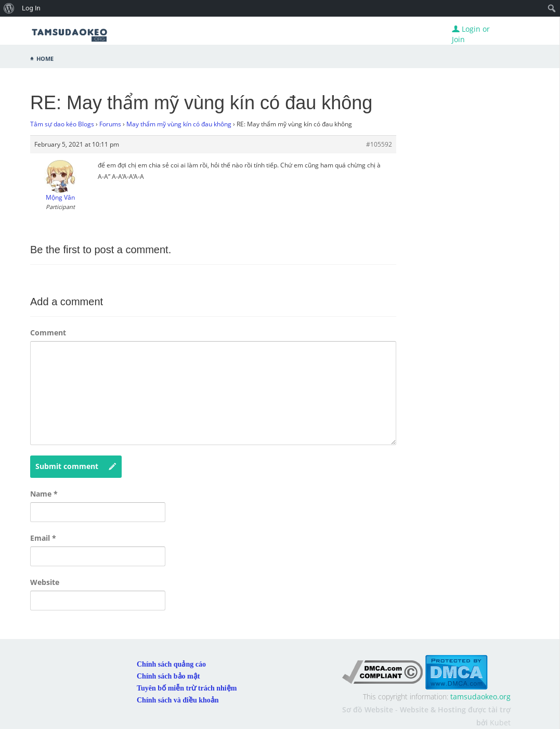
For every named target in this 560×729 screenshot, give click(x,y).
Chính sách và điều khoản (178, 700)
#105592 (379, 144)
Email (43, 538)
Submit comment (76, 466)
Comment (48, 333)
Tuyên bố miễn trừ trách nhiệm (187, 688)
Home (45, 58)
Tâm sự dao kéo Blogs (62, 124)
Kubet (500, 723)
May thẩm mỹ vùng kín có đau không (179, 124)
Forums (110, 124)
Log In (31, 8)
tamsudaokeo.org (480, 697)
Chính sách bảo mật (168, 676)
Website (45, 582)
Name (44, 494)
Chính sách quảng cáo (171, 664)
